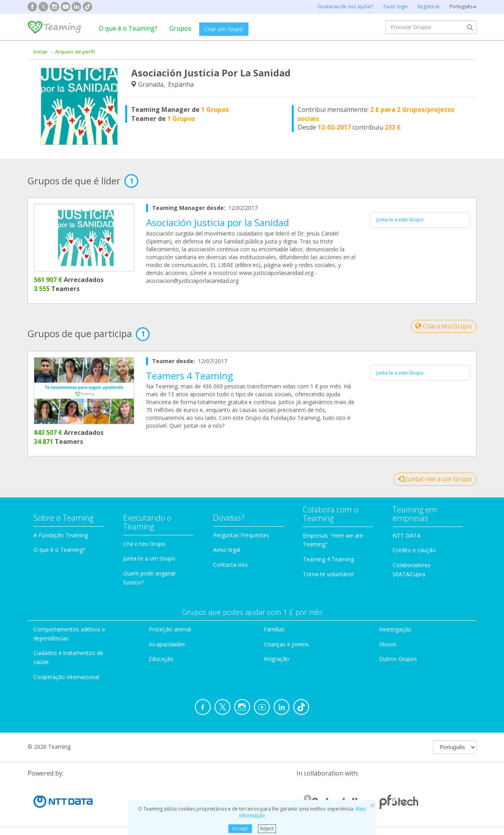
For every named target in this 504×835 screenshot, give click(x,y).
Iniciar (41, 52)
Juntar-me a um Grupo (435, 479)
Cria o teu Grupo (444, 326)
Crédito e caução (414, 550)
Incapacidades (167, 644)
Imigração (277, 659)
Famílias (274, 629)
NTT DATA (407, 535)
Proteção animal (170, 629)
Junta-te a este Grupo (400, 220)
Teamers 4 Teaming (190, 376)
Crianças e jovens (286, 644)
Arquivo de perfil (75, 52)
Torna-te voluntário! (328, 574)
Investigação (395, 629)
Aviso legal (227, 550)
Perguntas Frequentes (241, 535)
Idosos (388, 644)
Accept (240, 829)
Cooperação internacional (66, 677)
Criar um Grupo (224, 29)
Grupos (180, 28)
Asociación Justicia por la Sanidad (218, 222)
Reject (267, 829)
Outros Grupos (398, 659)
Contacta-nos (230, 565)
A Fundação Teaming (61, 535)
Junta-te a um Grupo (149, 558)
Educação (161, 659)
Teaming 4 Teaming (328, 559)
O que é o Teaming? (128, 28)
